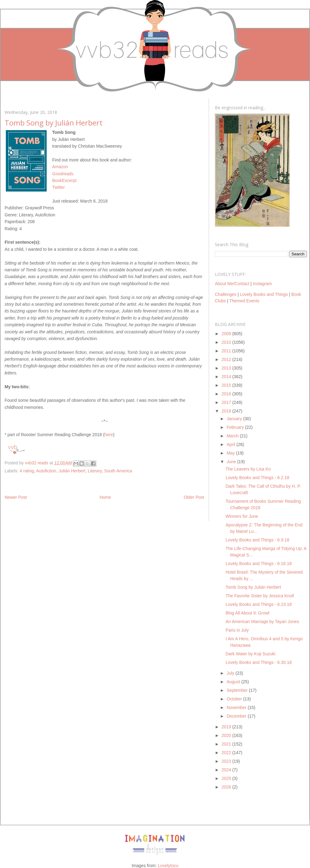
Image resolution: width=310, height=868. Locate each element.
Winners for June (242, 516)
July (231, 673)
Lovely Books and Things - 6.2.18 (258, 478)
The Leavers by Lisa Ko (248, 469)
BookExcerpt (64, 180)
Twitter (58, 187)
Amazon (60, 167)
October (235, 699)
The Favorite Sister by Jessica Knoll (260, 596)
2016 (227, 394)
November (237, 707)
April (231, 444)
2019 (227, 727)
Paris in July (237, 630)
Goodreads (63, 174)
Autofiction (46, 471)
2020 (227, 735)
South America (118, 471)
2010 (227, 342)
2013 (227, 368)
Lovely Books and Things (264, 294)
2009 (227, 334)
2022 (227, 753)
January (235, 419)
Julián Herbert (72, 471)
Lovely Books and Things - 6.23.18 (259, 604)
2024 (227, 770)
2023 (227, 761)
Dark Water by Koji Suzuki (250, 654)
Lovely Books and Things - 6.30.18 (259, 662)
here (109, 435)
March (233, 436)
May (231, 453)
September (238, 690)
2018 (227, 411)
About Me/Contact (232, 284)
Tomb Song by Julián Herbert (253, 587)
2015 (227, 385)
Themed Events (244, 301)
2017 (227, 402)
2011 (227, 351)
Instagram (262, 284)
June (232, 462)
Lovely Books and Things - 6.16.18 (259, 564)
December (237, 716)
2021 (227, 744)
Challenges (226, 294)
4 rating (27, 471)
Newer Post (16, 497)
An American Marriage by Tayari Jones (262, 622)
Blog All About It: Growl (247, 613)
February (236, 427)
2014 (227, 377)
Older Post (194, 497)
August (234, 682)
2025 (227, 778)
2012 (227, 359)
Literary (95, 471)
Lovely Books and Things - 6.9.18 (258, 540)
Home (105, 497)
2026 (227, 787)
